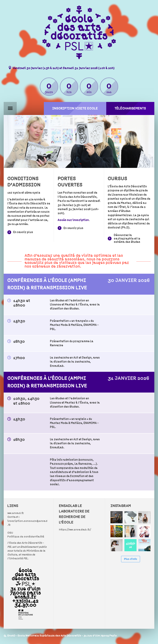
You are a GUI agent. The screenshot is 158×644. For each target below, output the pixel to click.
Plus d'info (131, 559)
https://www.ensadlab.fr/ (75, 530)
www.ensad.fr (16, 513)
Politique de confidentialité (26, 537)
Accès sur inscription (73, 220)
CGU (10, 533)
